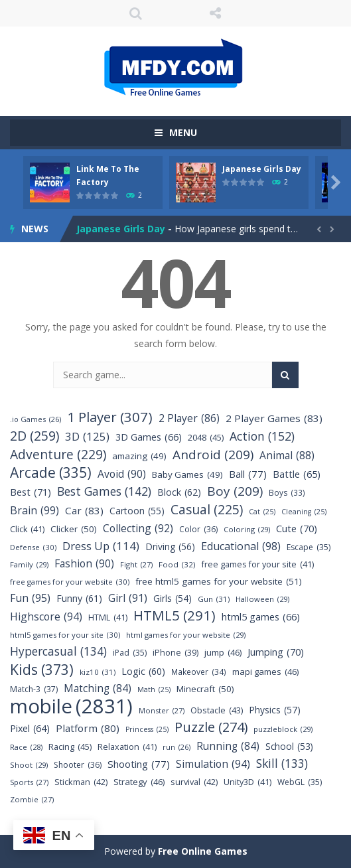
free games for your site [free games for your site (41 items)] (258, 564)
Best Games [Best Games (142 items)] (104, 491)
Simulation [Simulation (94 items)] (213, 764)
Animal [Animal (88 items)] (287, 456)
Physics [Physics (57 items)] (275, 710)
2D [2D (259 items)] (35, 436)
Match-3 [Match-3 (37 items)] (34, 689)
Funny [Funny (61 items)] (79, 598)
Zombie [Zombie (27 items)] (32, 799)
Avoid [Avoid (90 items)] (122, 474)
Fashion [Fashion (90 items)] (84, 564)
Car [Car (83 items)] (84, 511)
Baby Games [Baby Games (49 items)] (187, 475)
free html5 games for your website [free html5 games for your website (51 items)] (219, 582)
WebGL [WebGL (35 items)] (300, 782)
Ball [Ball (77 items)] (248, 474)
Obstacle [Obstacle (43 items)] (217, 710)
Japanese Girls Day (262, 169)
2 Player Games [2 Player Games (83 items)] (274, 418)
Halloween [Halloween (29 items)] (262, 599)
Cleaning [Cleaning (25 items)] (304, 512)
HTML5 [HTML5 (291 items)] (175, 615)
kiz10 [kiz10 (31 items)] (98, 672)
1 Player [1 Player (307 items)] (110, 417)
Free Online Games (203, 851)
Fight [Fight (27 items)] (136, 564)
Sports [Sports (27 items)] (29, 782)
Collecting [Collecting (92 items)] (138, 529)
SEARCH (136, 13)
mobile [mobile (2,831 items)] (71, 706)
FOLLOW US (216, 13)
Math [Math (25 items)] (154, 690)
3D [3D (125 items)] (87, 436)
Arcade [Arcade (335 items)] (51, 473)
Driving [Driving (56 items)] (170, 546)
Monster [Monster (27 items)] (162, 710)
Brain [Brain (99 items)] (35, 511)
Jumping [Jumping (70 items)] (276, 652)
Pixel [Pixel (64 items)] (30, 728)
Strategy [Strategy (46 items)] (139, 782)
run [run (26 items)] (176, 747)
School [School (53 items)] (289, 746)
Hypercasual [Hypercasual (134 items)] (58, 651)
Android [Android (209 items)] (213, 455)
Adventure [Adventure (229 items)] (58, 454)
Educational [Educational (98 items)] (241, 546)
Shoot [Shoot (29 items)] (29, 765)
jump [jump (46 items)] (223, 653)
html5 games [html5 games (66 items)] (261, 617)
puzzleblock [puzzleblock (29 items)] (283, 729)
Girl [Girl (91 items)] (128, 598)
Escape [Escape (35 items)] (309, 547)
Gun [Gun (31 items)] (214, 599)
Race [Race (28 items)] (26, 747)
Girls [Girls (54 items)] (173, 598)
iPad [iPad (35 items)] (130, 653)
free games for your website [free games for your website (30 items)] (70, 582)
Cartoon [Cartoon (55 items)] (137, 511)
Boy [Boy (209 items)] (235, 491)
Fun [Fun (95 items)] (30, 598)
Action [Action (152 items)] (262, 436)
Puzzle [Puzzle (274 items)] (211, 727)
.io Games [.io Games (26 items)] (35, 419)
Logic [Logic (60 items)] (143, 671)
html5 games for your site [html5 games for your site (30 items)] (65, 635)
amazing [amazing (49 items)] (139, 456)
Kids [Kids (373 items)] (42, 669)
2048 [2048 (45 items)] (206, 438)
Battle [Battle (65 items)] (297, 474)
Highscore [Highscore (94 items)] (46, 617)
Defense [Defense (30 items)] (33, 547)
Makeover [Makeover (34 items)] (199, 672)
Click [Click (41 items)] (27, 529)
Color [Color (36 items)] (198, 529)
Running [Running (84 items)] (228, 746)
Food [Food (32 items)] (177, 564)
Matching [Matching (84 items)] (98, 688)
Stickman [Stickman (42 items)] (81, 782)
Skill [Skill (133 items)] (282, 763)
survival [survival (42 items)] (194, 782)
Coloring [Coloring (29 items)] (247, 529)
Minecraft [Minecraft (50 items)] (205, 689)
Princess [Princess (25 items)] (147, 730)
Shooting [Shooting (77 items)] (139, 764)
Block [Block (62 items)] (179, 492)
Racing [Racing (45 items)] (70, 747)
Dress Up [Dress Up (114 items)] (101, 546)
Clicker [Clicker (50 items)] (74, 529)
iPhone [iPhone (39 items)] (175, 653)
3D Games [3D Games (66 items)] (149, 437)
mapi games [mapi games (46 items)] (265, 672)
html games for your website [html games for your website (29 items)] (186, 635)
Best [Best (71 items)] (31, 492)
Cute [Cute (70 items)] (297, 529)
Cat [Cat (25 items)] (262, 512)
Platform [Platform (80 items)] (88, 728)
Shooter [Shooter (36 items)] (78, 765)
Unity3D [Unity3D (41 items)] (247, 782)
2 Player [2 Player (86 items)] (189, 418)
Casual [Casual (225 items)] (207, 509)
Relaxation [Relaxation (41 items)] (127, 747)
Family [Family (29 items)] (29, 564)
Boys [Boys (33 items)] (287, 493)
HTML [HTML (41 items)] (108, 617)
